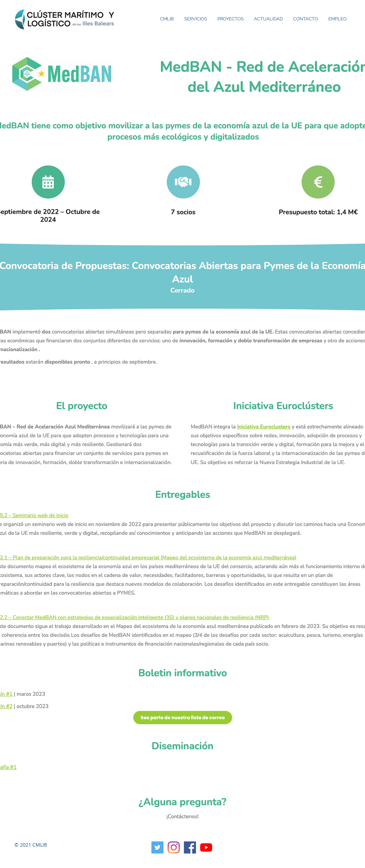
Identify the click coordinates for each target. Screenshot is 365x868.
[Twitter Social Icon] (157, 847)
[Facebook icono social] (190, 847)
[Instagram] (174, 847)
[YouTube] (206, 847)
